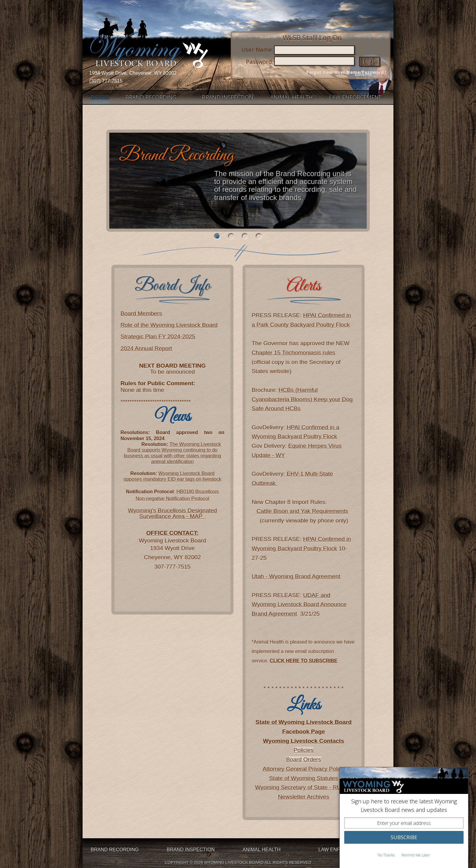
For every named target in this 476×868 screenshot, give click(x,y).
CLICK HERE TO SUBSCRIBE (304, 661)
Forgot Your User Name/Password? (346, 72)
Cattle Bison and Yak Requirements (302, 511)
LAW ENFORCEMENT (355, 97)
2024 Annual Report (146, 348)
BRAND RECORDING (151, 97)
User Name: (257, 49)
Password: (260, 61)
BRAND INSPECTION (228, 97)
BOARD (100, 97)
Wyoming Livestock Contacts (303, 741)
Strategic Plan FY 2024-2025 (158, 337)
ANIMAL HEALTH (291, 97)
